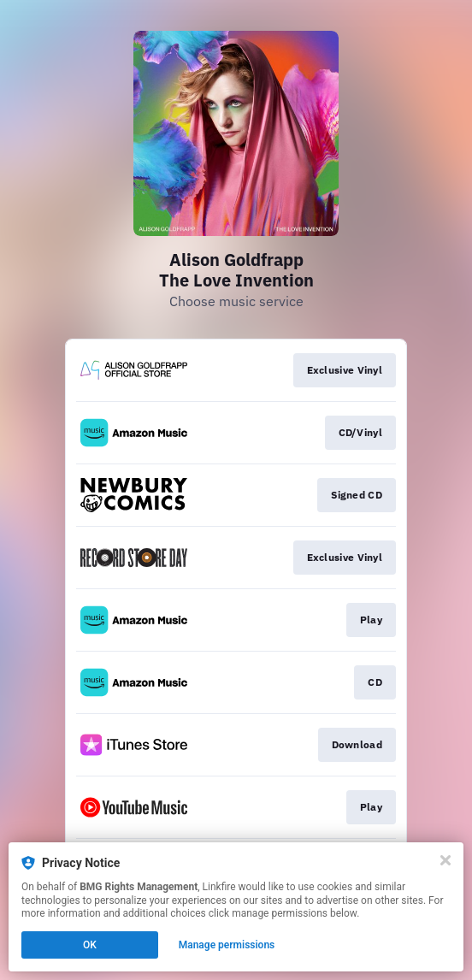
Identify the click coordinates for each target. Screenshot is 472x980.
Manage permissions (227, 945)
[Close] (445, 860)
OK (90, 945)
